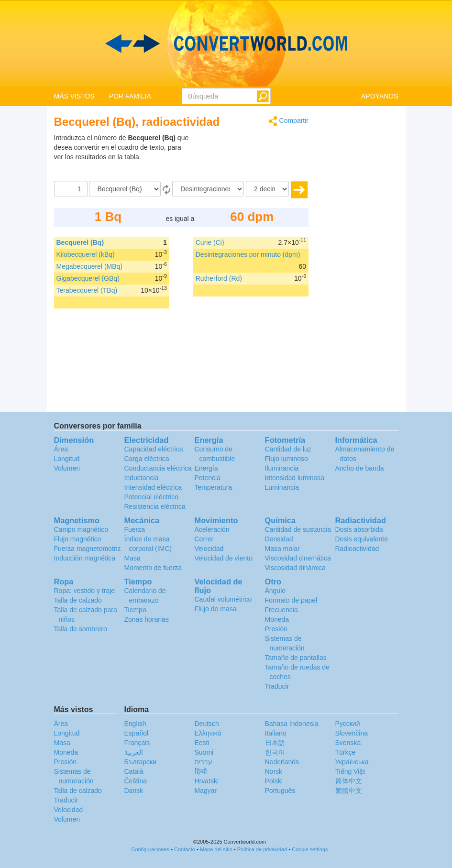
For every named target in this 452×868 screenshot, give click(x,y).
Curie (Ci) (210, 242)
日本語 (275, 743)
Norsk (274, 771)
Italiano (276, 733)
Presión (276, 629)
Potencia (208, 478)
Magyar (206, 791)
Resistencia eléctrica (155, 506)
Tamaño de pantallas (296, 658)
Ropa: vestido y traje (85, 591)
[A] (208, 189)
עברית (204, 762)
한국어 (275, 752)
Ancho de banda (360, 468)
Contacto (185, 849)
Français (137, 743)
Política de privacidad (262, 849)
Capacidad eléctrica (154, 449)
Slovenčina (352, 733)
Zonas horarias (147, 619)
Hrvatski (207, 781)
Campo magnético (81, 529)
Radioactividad (357, 549)
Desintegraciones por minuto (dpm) (248, 254)
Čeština (136, 781)
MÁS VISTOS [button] (74, 96)
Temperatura (214, 487)
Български (140, 762)
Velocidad (209, 549)
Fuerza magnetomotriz (88, 549)
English (135, 724)
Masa (132, 558)
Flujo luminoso (287, 459)
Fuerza (135, 529)
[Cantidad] (71, 189)
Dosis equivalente (362, 539)
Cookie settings (310, 849)
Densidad (279, 539)
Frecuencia (281, 610)
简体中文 (349, 781)
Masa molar (282, 549)
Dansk (134, 791)
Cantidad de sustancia (298, 529)
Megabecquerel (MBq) (90, 266)
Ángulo (276, 591)
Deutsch (207, 724)
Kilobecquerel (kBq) (86, 254)
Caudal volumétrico (223, 599)
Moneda (277, 619)
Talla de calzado (78, 600)
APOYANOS (380, 96)
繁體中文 (349, 791)
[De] (125, 189)
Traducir (277, 686)
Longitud (67, 459)
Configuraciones (150, 849)
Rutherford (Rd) (219, 278)
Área (61, 449)
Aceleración (212, 529)
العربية (134, 752)
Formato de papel (291, 600)
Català (134, 771)
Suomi (204, 752)
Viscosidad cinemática (298, 558)
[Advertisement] (249, 157)
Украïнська (352, 762)
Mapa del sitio (216, 849)
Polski (274, 781)
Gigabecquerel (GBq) (88, 278)
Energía (206, 468)
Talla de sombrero (81, 629)
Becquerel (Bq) (80, 242)
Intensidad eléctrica (153, 487)
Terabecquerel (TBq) (87, 290)
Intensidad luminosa (295, 478)
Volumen (67, 468)
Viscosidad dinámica (295, 568)
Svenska (348, 743)
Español (137, 733)
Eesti (202, 743)
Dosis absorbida (359, 529)
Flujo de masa (216, 609)
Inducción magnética (85, 558)
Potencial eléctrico (152, 497)
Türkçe (346, 752)
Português (280, 791)
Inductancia (142, 478)
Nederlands (282, 762)
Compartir (288, 121)
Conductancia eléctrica (158, 468)
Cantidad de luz (288, 449)
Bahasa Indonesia (292, 724)
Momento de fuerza (153, 568)
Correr (204, 539)
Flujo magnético (78, 539)
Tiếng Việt (350, 771)
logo (226, 44)
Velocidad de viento (224, 558)
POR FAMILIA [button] (130, 96)
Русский (348, 724)
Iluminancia (282, 468)
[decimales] (267, 189)
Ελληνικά (208, 733)
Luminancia (282, 487)
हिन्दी (201, 771)
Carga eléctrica (147, 459)
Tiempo (135, 610)
